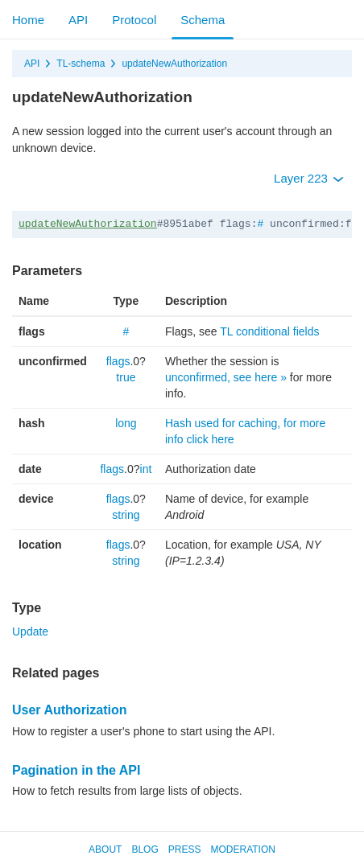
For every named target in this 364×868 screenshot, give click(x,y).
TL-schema (81, 64)
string (126, 515)
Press (185, 849)
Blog (145, 849)
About (105, 849)
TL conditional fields (269, 331)
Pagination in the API (76, 770)
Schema (203, 20)
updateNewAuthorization (174, 64)
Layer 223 (309, 178)
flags (118, 361)
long (126, 423)
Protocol (134, 20)
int (146, 469)
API (78, 20)
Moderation (242, 849)
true (126, 377)
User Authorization (70, 710)
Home (28, 20)
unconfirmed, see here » (226, 377)
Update (30, 631)
